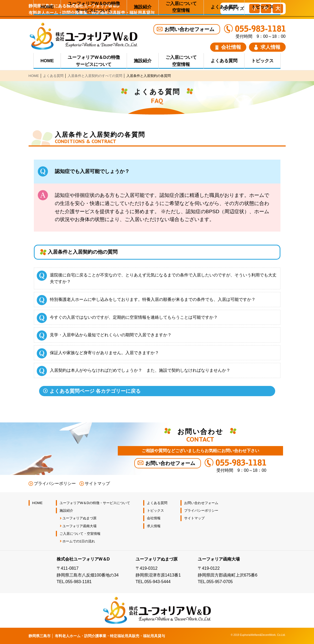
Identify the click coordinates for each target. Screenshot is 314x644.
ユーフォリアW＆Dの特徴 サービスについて (94, 61)
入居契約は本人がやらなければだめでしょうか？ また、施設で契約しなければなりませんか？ (140, 370)
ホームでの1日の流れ (79, 541)
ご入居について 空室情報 (181, 61)
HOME (47, 61)
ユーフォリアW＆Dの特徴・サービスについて (95, 503)
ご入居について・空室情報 (80, 534)
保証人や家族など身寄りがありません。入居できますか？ (104, 353)
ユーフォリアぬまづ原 (79, 518)
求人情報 (267, 47)
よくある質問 (224, 61)
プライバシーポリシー (55, 483)
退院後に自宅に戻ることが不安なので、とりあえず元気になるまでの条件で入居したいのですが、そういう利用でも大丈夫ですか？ (163, 278)
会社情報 (228, 47)
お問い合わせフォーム (189, 29)
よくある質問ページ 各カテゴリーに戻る (95, 391)
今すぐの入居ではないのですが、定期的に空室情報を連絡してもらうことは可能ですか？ (134, 317)
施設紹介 (143, 61)
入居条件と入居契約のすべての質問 (95, 76)
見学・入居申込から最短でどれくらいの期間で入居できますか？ (111, 335)
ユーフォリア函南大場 (79, 526)
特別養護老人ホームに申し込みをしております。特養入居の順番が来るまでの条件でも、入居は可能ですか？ (153, 299)
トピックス (262, 61)
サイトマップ (97, 483)
